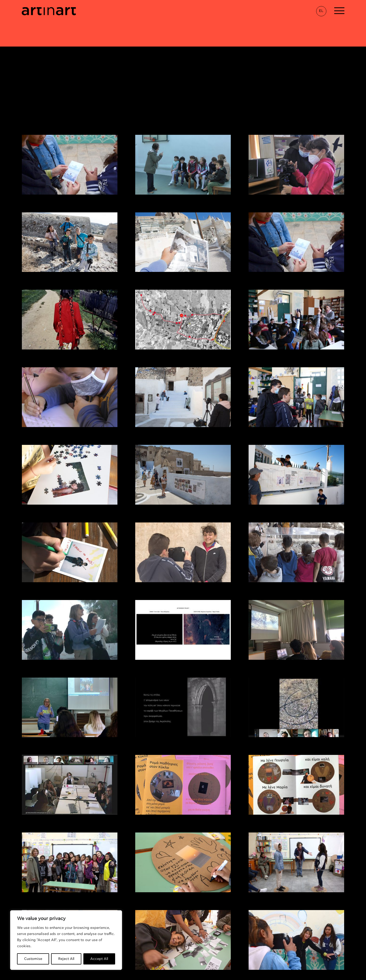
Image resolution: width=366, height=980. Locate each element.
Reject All (66, 959)
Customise (33, 959)
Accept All (99, 959)
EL (321, 11)
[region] (66, 940)
